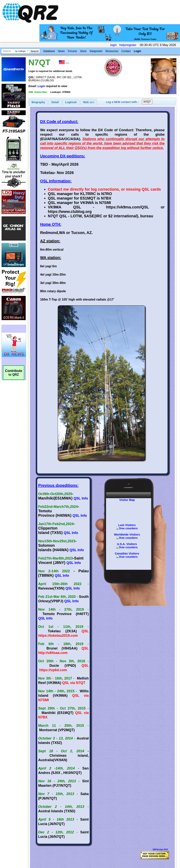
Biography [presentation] (38, 102)
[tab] (38, 102)
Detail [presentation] (55, 102)
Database (49, 51)
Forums (72, 51)
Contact (126, 51)
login (114, 45)
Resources (112, 51)
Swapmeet (96, 51)
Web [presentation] (89, 102)
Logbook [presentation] (71, 102)
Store (83, 51)
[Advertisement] (72, 827)
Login (138, 51)
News (61, 51)
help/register (128, 45)
